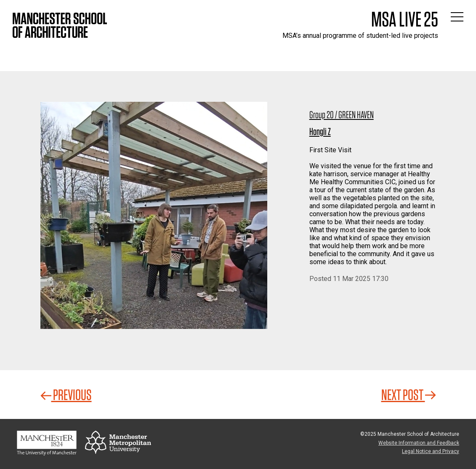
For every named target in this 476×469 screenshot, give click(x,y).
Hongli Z (320, 131)
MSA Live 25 (405, 19)
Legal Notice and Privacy (431, 451)
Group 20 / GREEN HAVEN (342, 115)
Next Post (409, 395)
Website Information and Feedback (419, 443)
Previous (66, 395)
